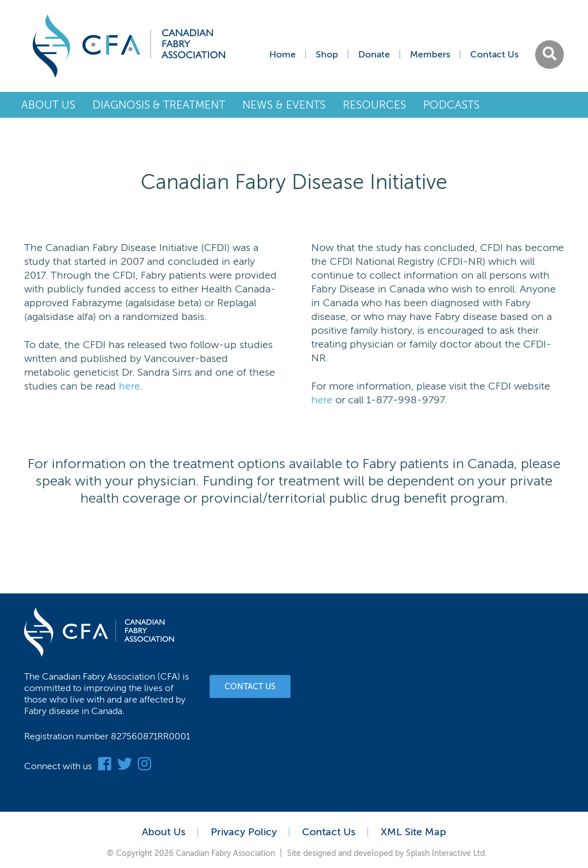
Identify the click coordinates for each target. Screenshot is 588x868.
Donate (374, 55)
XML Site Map (413, 832)
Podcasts (451, 105)
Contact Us (494, 55)
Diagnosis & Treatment (159, 105)
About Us (48, 105)
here (129, 386)
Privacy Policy (244, 832)
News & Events (284, 105)
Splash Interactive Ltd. (446, 853)
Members (430, 55)
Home (283, 55)
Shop (327, 55)
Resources (374, 105)
